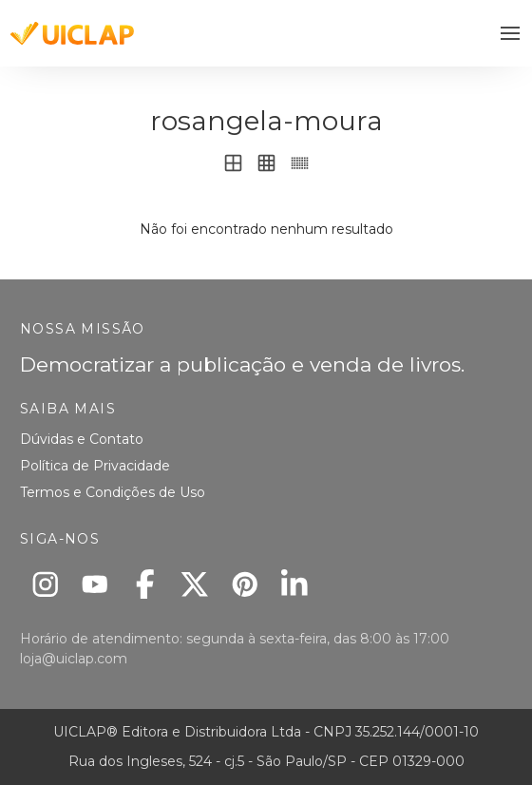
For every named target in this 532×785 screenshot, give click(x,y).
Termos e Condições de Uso (113, 492)
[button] (511, 34)
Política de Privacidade (95, 466)
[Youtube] (95, 584)
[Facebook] (145, 584)
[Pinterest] (245, 584)
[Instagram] (45, 584)
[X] (195, 584)
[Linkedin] (295, 584)
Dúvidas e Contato (82, 439)
